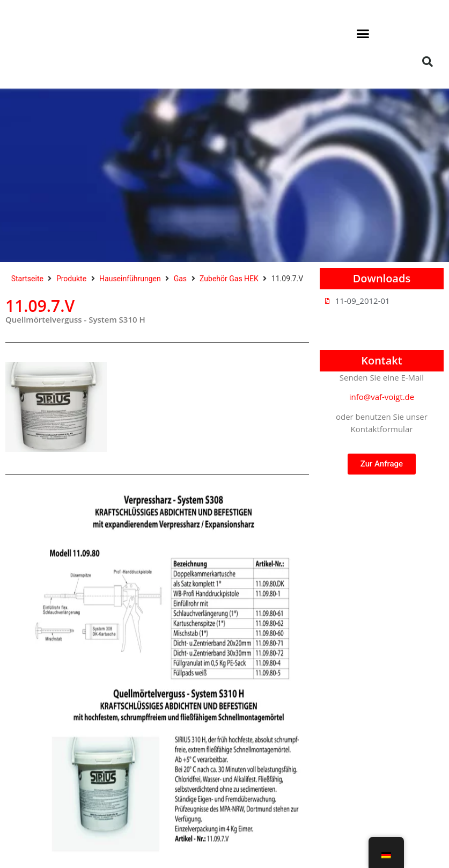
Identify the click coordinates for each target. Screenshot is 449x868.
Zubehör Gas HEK (229, 279)
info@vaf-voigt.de (382, 397)
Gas (180, 279)
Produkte (71, 279)
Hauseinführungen (130, 279)
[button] (363, 34)
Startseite (27, 279)
